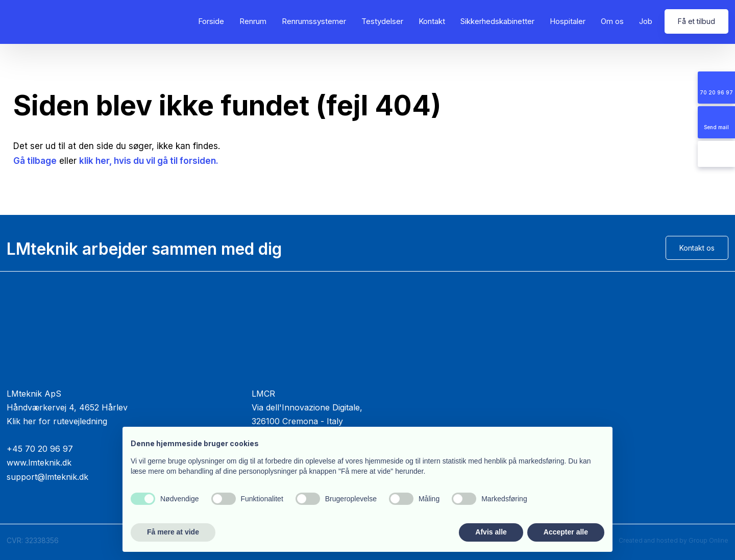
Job (646, 21)
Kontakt (432, 21)
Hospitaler (568, 21)
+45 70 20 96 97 (40, 449)
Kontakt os (697, 248)
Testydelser (382, 21)
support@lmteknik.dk (47, 477)
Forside (211, 21)
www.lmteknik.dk (39, 462)
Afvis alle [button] (491, 532)
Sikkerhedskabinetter (497, 21)
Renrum (253, 21)
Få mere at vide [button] (173, 532)
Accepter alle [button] (566, 532)
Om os (612, 21)
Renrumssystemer (314, 21)
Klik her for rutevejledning (57, 421)
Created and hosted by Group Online (673, 540)
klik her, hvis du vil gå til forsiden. (149, 161)
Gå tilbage (35, 161)
